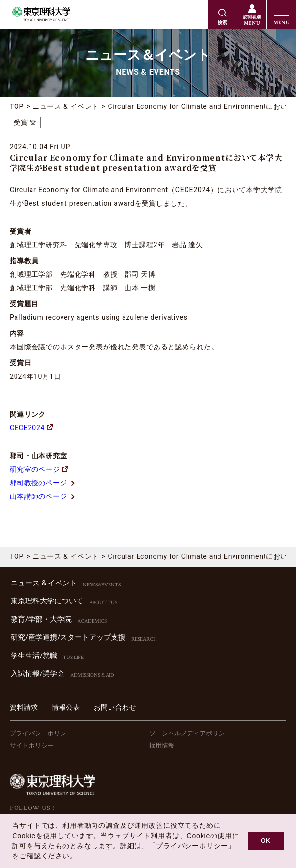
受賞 (21, 122)
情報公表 (66, 707)
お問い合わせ (115, 707)
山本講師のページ (43, 496)
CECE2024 (31, 428)
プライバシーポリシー (41, 733)
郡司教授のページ (43, 483)
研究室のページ (39, 469)
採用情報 (162, 745)
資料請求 (24, 707)
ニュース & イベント (66, 106)
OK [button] (266, 841)
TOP (17, 106)
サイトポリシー (32, 745)
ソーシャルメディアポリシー (190, 733)
